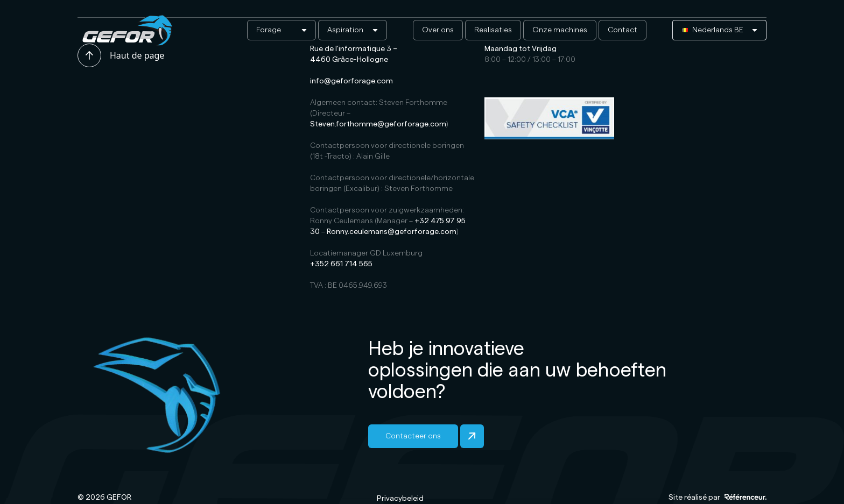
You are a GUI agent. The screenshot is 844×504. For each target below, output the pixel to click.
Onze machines (560, 30)
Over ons (438, 30)
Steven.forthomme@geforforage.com (378, 124)
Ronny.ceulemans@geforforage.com (392, 232)
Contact (623, 30)
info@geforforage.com (351, 81)
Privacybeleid (400, 499)
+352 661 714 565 (341, 264)
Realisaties (493, 30)
